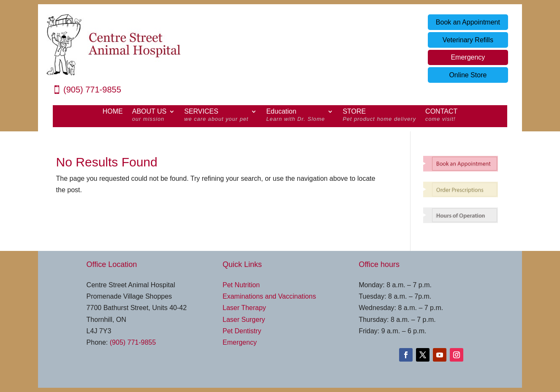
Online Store (468, 75)
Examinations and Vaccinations (269, 296)
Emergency (468, 57)
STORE (379, 116)
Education (295, 116)
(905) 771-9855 (92, 90)
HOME (113, 112)
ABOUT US (150, 116)
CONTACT (441, 116)
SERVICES (216, 116)
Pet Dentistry (242, 331)
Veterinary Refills (468, 40)
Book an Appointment (468, 22)
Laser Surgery (244, 320)
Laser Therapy (244, 308)
